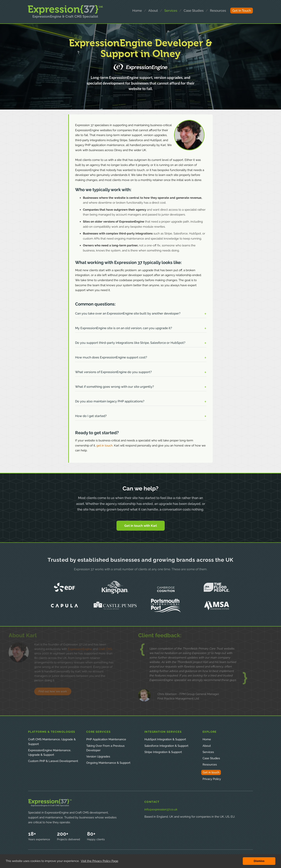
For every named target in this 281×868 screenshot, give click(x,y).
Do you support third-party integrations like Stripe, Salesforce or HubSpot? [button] (130, 343)
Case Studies (211, 758)
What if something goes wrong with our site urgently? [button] (115, 387)
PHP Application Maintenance (106, 739)
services (171, 11)
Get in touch (211, 772)
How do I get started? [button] (91, 416)
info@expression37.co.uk (161, 809)
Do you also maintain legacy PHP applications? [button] (110, 401)
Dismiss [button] (259, 861)
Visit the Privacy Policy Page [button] (100, 861)
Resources (210, 765)
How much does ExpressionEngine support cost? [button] (111, 357)
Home (207, 739)
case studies (194, 11)
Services (208, 752)
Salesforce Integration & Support (166, 746)
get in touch (242, 11)
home (137, 11)
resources (218, 11)
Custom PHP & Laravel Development (53, 761)
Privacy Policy (212, 779)
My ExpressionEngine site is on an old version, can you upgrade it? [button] (124, 328)
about (153, 11)
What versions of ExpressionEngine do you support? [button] (113, 372)
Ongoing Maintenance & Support (108, 763)
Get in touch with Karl (141, 526)
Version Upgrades (98, 757)
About (207, 746)
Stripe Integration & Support (163, 752)
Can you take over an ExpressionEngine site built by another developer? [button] (128, 313)
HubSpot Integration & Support (165, 739)
